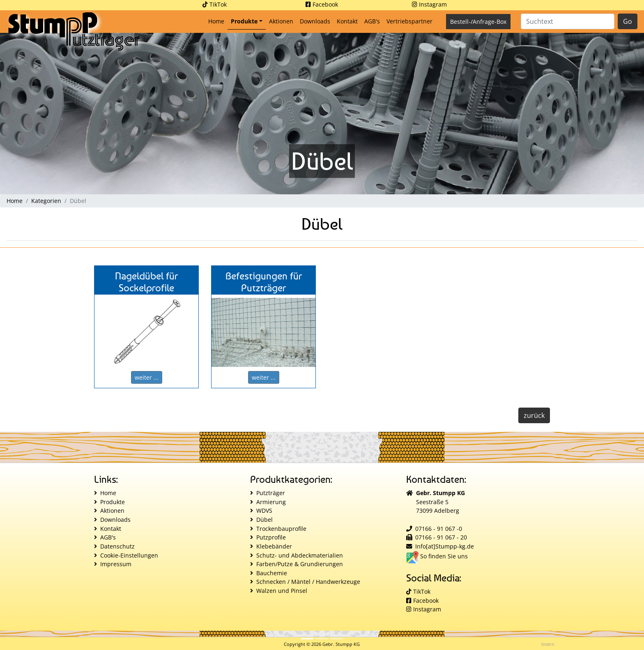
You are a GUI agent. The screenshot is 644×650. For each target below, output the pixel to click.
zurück (534, 415)
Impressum (116, 564)
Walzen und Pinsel (282, 591)
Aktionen (281, 21)
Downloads (315, 21)
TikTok (215, 4)
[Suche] (568, 21)
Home (218, 21)
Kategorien (46, 201)
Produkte (244, 21)
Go (628, 21)
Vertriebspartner (409, 21)
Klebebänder (274, 546)
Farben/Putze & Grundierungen (300, 564)
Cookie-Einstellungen (129, 555)
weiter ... (147, 377)
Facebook (322, 4)
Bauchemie (272, 573)
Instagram (429, 4)
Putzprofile (271, 537)
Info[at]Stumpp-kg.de (445, 546)
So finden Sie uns (437, 556)
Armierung (271, 502)
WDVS (264, 511)
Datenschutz (117, 546)
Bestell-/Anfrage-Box (478, 22)
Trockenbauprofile (281, 529)
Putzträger (271, 493)
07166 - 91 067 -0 (439, 529)
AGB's (372, 21)
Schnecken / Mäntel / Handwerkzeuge (308, 582)
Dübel (264, 520)
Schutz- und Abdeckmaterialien (300, 555)
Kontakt (347, 21)
